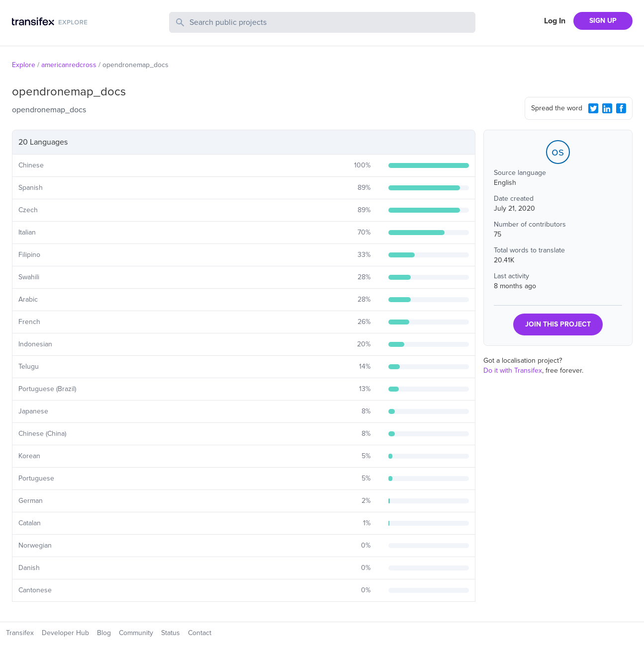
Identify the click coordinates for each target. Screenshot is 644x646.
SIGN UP (603, 21)
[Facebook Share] (621, 108)
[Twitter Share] (593, 108)
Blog (104, 633)
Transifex (20, 633)
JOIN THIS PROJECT (558, 324)
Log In (555, 21)
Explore (24, 65)
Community (136, 633)
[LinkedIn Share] (607, 108)
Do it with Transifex (513, 370)
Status (171, 633)
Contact (200, 633)
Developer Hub (65, 633)
